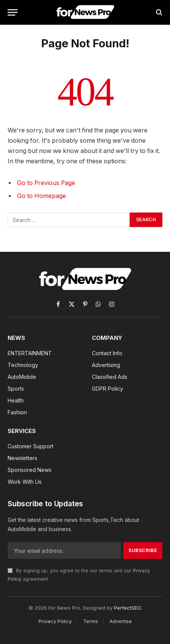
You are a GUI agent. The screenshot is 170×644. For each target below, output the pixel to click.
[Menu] (13, 12)
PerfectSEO (127, 608)
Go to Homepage (42, 196)
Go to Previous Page (46, 183)
